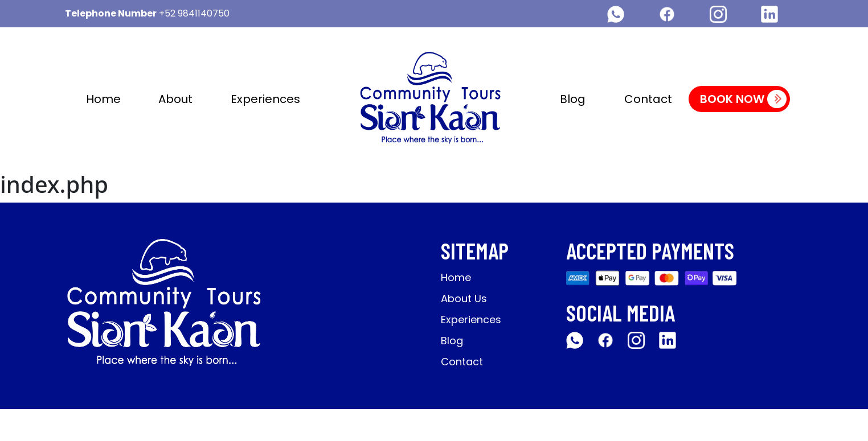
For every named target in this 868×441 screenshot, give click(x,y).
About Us (464, 298)
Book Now (743, 99)
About (175, 99)
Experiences (265, 99)
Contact (648, 99)
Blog (573, 99)
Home (103, 99)
